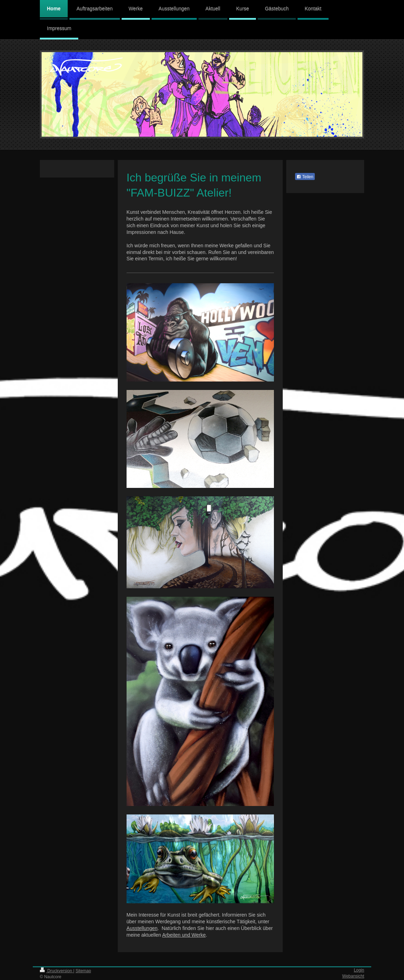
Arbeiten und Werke (184, 935)
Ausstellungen (142, 928)
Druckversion (57, 971)
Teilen (305, 177)
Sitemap (83, 971)
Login (359, 970)
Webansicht (353, 976)
